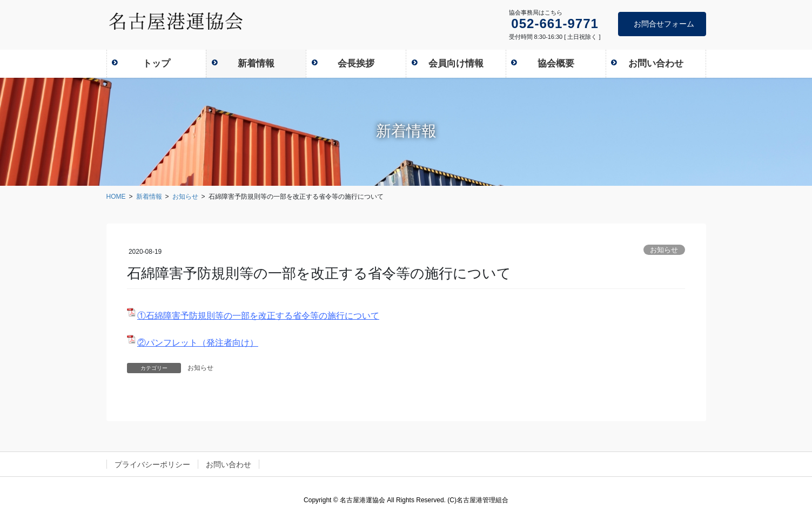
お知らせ (664, 250)
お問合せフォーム (664, 24)
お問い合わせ (229, 464)
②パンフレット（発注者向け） (198, 343)
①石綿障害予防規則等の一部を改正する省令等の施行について (258, 316)
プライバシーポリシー (152, 464)
